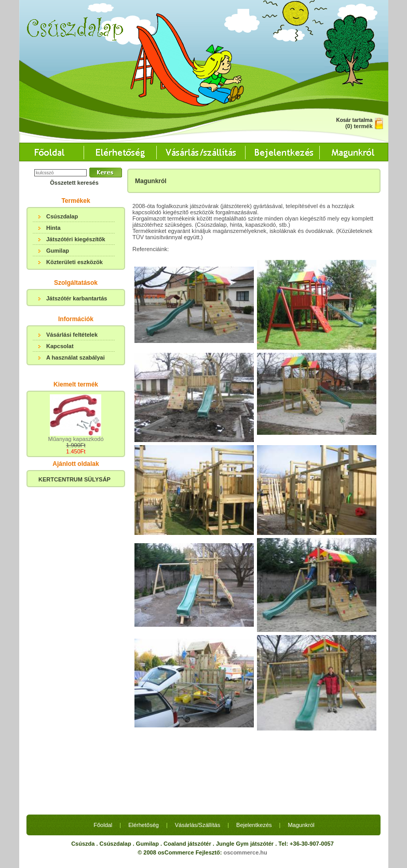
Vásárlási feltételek (72, 335)
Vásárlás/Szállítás (198, 825)
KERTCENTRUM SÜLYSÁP (74, 479)
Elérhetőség (144, 825)
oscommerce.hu (245, 852)
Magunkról (301, 825)
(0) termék (359, 126)
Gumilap (58, 251)
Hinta (53, 228)
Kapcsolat (60, 346)
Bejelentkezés (254, 825)
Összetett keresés (74, 183)
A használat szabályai (76, 357)
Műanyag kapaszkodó (76, 439)
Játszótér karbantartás (77, 298)
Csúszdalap (62, 216)
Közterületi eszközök (74, 262)
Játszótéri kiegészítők (76, 239)
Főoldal (103, 825)
